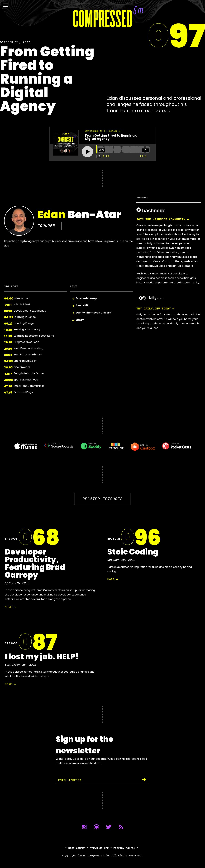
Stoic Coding (133, 552)
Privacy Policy (124, 848)
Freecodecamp (86, 298)
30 (105, 156)
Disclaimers (77, 848)
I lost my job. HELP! (42, 657)
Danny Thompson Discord (94, 313)
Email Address (71, 780)
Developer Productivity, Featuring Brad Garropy (35, 563)
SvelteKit (82, 306)
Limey (80, 320)
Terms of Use (99, 848)
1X (99, 156)
